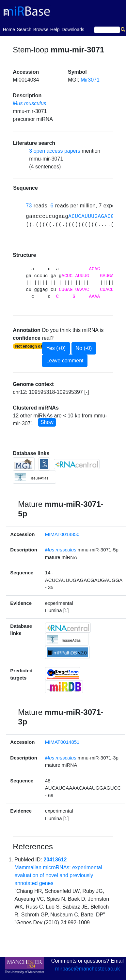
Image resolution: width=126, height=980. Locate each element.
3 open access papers (55, 151)
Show (47, 422)
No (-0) (84, 348)
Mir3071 (90, 80)
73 (29, 206)
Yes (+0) (56, 348)
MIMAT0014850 (62, 534)
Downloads (73, 29)
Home (9, 29)
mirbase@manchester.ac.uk (88, 969)
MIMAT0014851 (62, 742)
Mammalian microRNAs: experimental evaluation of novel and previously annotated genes (58, 875)
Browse (41, 29)
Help (55, 29)
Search (24, 29)
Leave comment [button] (65, 361)
